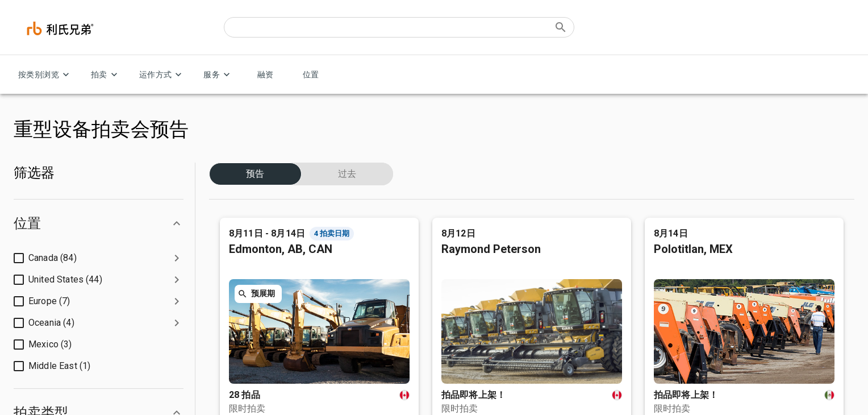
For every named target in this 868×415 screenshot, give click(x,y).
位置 (311, 75)
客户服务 (658, 227)
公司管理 (27, 246)
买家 (231, 227)
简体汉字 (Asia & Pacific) (94, 155)
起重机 (444, 343)
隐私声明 (27, 394)
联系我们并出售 (668, 266)
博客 (20, 304)
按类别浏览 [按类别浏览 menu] (45, 75)
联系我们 (820, 146)
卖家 (231, 246)
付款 (231, 304)
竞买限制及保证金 (251, 285)
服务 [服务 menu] (218, 75)
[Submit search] (561, 27)
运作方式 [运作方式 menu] (162, 75)
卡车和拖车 (451, 266)
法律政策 (73, 394)
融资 (265, 75)
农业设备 (448, 285)
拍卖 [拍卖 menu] (106, 75)
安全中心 (27, 324)
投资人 (24, 266)
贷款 (231, 266)
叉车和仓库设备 (458, 324)
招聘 (20, 285)
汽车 (441, 304)
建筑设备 (448, 227)
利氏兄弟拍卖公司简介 (48, 227)
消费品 (444, 246)
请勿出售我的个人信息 (140, 394)
